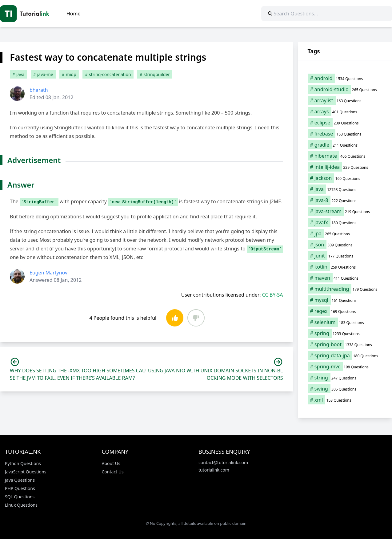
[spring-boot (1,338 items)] (345, 344)
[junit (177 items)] (345, 256)
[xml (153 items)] (345, 400)
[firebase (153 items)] (345, 134)
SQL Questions (20, 497)
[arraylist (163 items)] (345, 100)
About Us (111, 463)
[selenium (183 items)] (345, 322)
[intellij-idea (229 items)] (345, 167)
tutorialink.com (214, 470)
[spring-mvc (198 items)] (345, 367)
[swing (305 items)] (345, 389)
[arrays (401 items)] (345, 111)
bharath (39, 90)
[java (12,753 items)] (345, 189)
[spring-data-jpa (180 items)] (345, 355)
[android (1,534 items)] (345, 78)
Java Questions (20, 480)
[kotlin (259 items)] (345, 267)
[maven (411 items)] (345, 278)
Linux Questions (21, 505)
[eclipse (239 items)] (345, 123)
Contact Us (113, 472)
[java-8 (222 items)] (345, 200)
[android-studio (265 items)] (345, 89)
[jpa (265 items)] (345, 233)
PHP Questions (20, 488)
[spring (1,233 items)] (345, 333)
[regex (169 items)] (345, 311)
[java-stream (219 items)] (345, 211)
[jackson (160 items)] (345, 178)
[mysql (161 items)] (345, 300)
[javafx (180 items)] (345, 222)
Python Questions (23, 463)
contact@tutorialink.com (223, 462)
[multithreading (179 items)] (345, 289)
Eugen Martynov (48, 273)
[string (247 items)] (345, 378)
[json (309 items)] (345, 245)
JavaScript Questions (26, 472)
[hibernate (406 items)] (345, 156)
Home (74, 14)
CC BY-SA (273, 295)
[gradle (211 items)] (345, 145)
